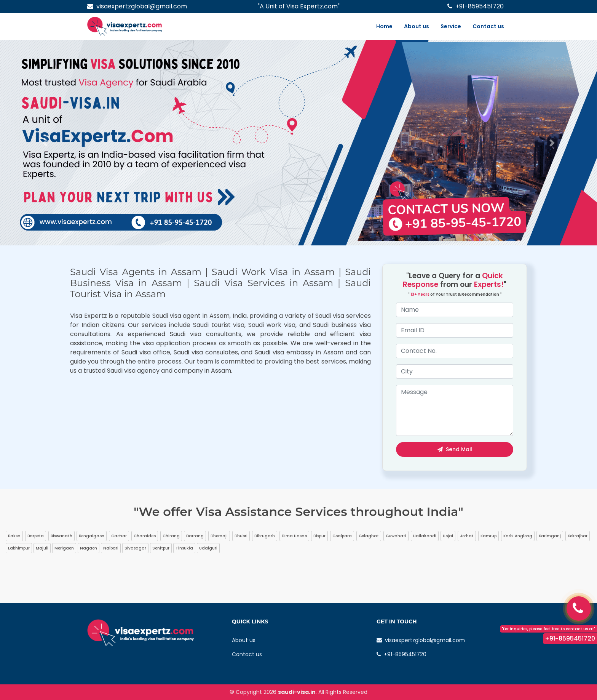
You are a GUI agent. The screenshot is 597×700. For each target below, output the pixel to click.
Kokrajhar (578, 536)
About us (417, 26)
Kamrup (488, 536)
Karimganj (550, 536)
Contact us (488, 26)
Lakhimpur (19, 548)
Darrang (195, 536)
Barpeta (36, 536)
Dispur (319, 536)
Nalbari (111, 548)
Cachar (119, 536)
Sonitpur (161, 548)
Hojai (448, 536)
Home (384, 26)
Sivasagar (135, 548)
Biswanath (61, 536)
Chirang (171, 536)
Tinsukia (184, 548)
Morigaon (64, 548)
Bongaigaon (92, 536)
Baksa (14, 536)
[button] (45, 143)
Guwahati (396, 536)
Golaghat (369, 536)
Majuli (42, 548)
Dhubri (241, 536)
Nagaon (89, 548)
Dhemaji (219, 536)
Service (451, 26)
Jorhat (467, 536)
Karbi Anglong (518, 536)
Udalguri (208, 548)
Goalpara (342, 536)
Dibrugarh (265, 536)
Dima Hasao (294, 536)
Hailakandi (425, 536)
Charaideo (145, 536)
